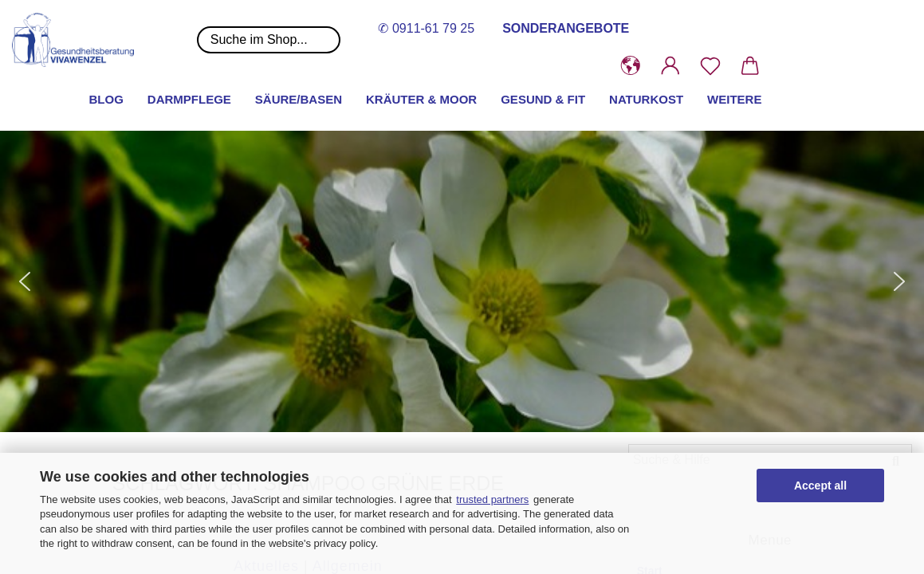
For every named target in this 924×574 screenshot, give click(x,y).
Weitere (734, 99)
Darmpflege (189, 99)
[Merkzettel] (710, 66)
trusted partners (492, 499)
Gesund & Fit (543, 99)
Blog (106, 99)
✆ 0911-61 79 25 (426, 28)
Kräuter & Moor (421, 99)
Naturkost (646, 99)
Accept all (820, 486)
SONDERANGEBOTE (566, 28)
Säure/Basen (299, 99)
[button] (631, 66)
